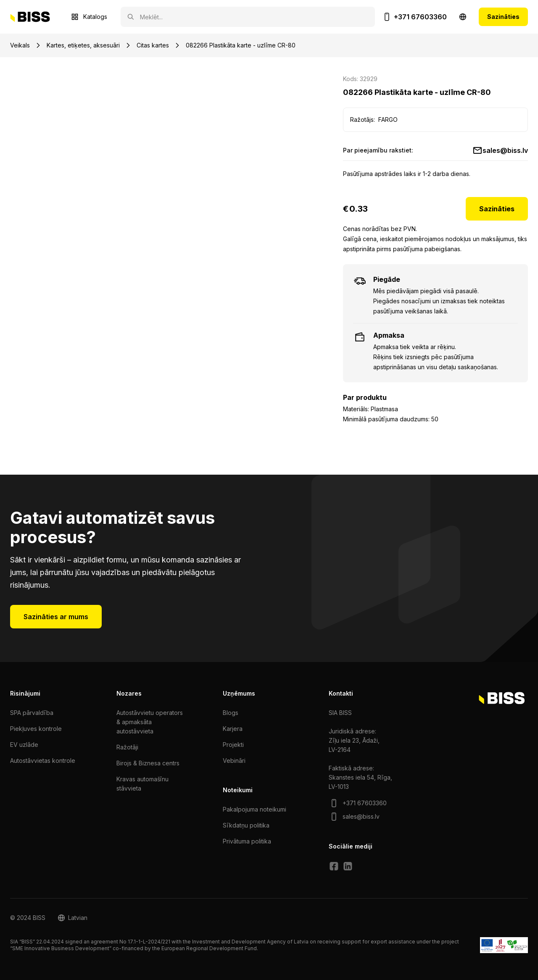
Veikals (20, 45)
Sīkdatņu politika (246, 825)
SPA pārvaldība (32, 713)
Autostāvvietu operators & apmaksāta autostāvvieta (150, 722)
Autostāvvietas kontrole (43, 761)
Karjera (233, 729)
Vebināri (234, 761)
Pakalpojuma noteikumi (254, 809)
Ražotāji (127, 747)
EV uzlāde (24, 745)
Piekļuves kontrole (36, 729)
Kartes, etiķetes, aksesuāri (83, 45)
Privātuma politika (247, 841)
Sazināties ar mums (56, 617)
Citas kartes (153, 45)
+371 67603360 (420, 17)
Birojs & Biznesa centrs (148, 763)
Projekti (233, 745)
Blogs (231, 713)
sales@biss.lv (505, 150)
